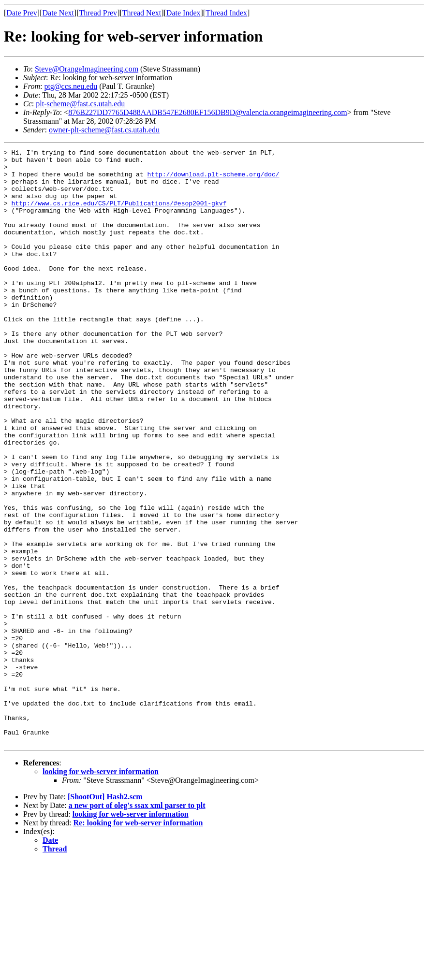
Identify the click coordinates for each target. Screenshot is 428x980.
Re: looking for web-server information (138, 942)
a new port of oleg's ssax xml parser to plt (137, 924)
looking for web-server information (101, 890)
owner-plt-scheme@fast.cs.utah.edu (104, 130)
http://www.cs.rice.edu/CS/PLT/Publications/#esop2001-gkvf (119, 215)
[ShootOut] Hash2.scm (105, 915)
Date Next (58, 13)
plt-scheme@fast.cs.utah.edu (80, 104)
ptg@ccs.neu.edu (71, 86)
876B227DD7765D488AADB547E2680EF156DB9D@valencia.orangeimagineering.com (207, 112)
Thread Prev (98, 13)
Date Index (184, 13)
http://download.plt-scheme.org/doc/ (213, 180)
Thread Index (226, 13)
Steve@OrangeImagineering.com (87, 69)
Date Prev (22, 13)
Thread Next (142, 13)
